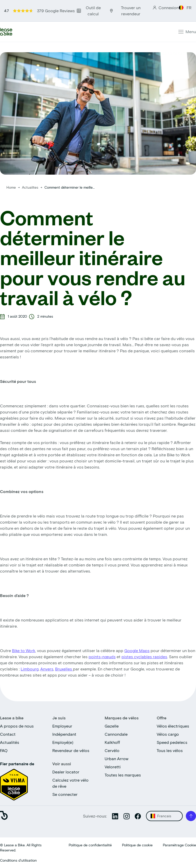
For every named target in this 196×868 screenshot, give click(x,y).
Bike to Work (24, 650)
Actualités (10, 742)
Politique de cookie (137, 845)
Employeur (62, 726)
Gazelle (112, 726)
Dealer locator (66, 772)
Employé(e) (63, 742)
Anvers (47, 669)
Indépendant (64, 734)
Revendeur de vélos (71, 750)
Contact (8, 734)
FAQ (4, 750)
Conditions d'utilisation (18, 860)
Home (11, 187)
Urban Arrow (117, 759)
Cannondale (116, 734)
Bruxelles (64, 669)
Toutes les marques (123, 775)
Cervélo (112, 750)
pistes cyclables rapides (144, 657)
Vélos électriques (173, 726)
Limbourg (30, 669)
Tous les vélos (170, 750)
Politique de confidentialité (90, 845)
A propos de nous (17, 726)
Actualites (31, 187)
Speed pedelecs (172, 742)
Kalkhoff (112, 742)
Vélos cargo (168, 734)
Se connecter (65, 794)
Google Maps (137, 650)
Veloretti (113, 767)
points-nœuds (102, 657)
